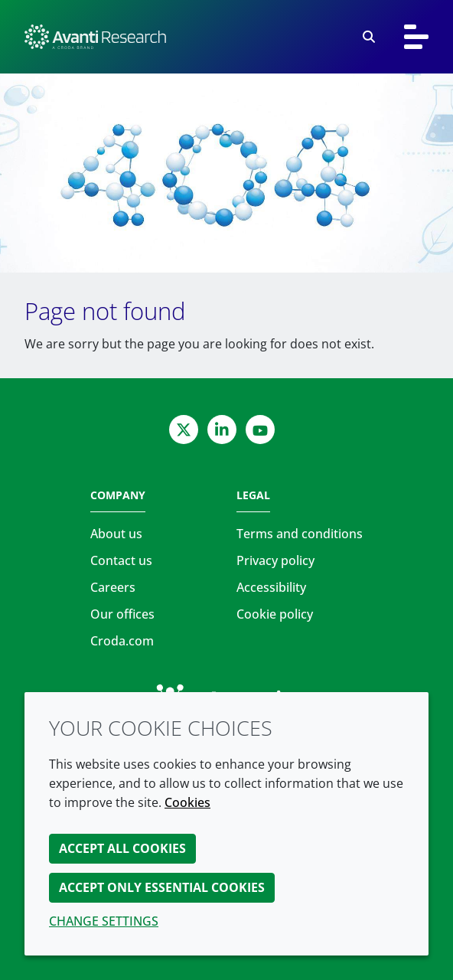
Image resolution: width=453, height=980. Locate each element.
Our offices (122, 614)
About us (116, 534)
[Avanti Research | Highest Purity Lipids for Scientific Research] (95, 37)
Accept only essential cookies (162, 887)
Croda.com (122, 641)
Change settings (104, 921)
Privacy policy (275, 560)
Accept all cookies (122, 848)
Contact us (121, 560)
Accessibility (271, 587)
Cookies (187, 802)
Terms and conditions (300, 534)
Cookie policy (275, 614)
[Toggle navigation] (416, 37)
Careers (113, 587)
